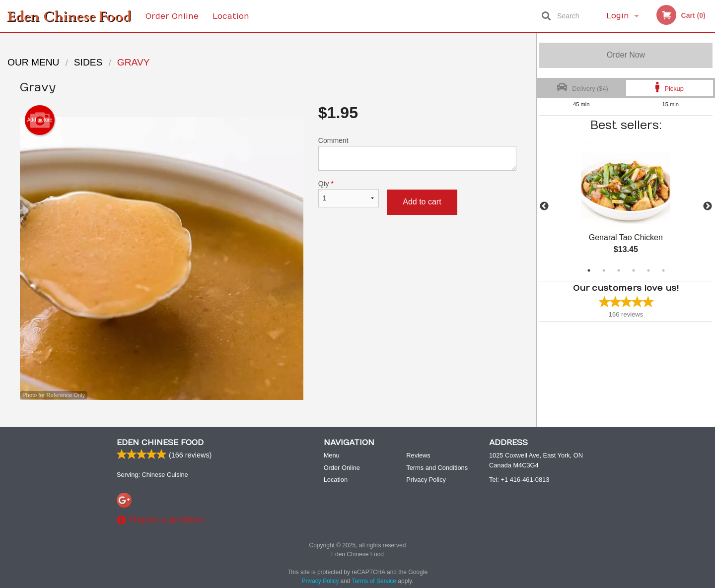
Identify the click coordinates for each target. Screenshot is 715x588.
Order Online (172, 16)
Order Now (626, 55)
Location (231, 16)
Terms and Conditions (437, 468)
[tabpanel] (626, 206)
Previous (544, 206)
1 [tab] (589, 270)
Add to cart (422, 202)
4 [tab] (634, 270)
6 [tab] (663, 270)
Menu (332, 456)
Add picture (40, 120)
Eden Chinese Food (160, 443)
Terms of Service (374, 582)
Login (618, 16)
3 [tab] (619, 270)
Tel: (519, 480)
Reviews (418, 456)
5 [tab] (648, 270)
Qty (349, 194)
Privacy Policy (426, 480)
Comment (417, 154)
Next (708, 206)
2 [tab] (604, 270)
